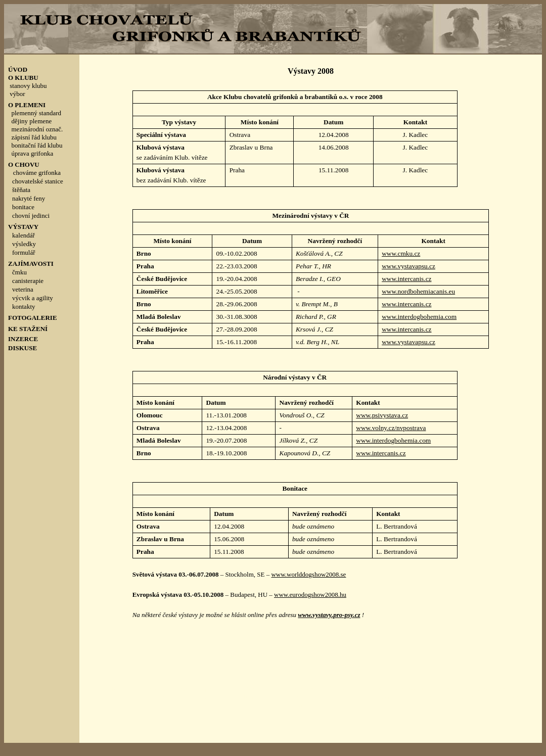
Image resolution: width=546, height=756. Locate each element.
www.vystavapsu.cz (408, 266)
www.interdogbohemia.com (419, 317)
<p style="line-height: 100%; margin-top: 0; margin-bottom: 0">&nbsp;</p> (42, 225)
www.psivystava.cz (382, 415)
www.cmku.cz (401, 253)
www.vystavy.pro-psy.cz (329, 615)
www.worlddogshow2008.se (308, 574)
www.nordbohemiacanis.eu (418, 291)
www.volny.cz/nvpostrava (391, 428)
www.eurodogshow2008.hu (310, 595)
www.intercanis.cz (406, 279)
